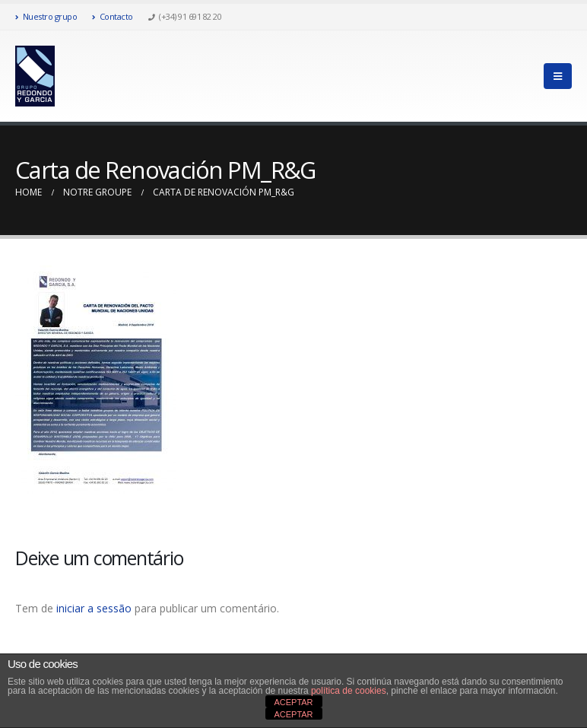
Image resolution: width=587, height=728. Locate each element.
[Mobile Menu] (558, 76)
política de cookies (349, 691)
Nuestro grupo (46, 16)
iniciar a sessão (94, 608)
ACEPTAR (293, 702)
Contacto (113, 16)
